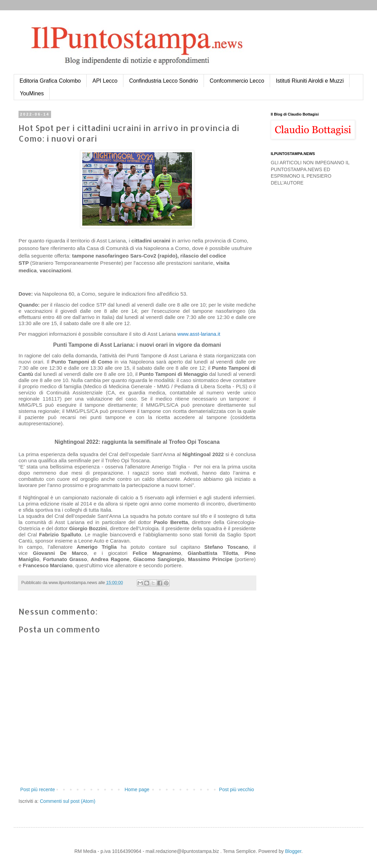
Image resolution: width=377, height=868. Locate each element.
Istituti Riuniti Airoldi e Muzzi (310, 81)
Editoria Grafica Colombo (50, 81)
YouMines (32, 93)
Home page (137, 789)
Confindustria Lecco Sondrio (164, 81)
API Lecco (105, 81)
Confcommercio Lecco (237, 81)
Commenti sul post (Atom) (68, 801)
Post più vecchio (236, 789)
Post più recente (38, 789)
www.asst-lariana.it (199, 334)
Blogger (293, 851)
